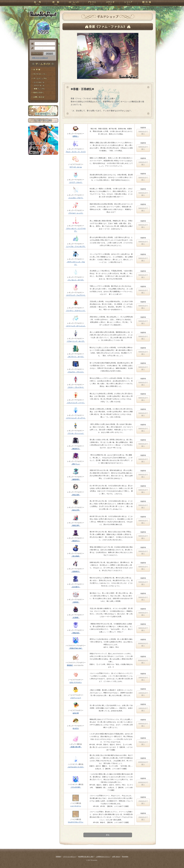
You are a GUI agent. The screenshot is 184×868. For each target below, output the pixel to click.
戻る (108, 835)
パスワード (32, 48)
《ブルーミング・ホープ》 (76, 341)
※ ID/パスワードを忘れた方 (40, 58)
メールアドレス (32, 44)
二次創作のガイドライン (103, 857)
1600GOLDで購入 (143, 763)
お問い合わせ (43, 97)
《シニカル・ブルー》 (76, 198)
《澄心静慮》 (76, 556)
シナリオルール (43, 83)
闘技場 (147, 3)
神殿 (56, 3)
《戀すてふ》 (76, 464)
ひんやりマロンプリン (76, 822)
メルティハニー (76, 698)
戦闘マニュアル (43, 89)
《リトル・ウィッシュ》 (76, 433)
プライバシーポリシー (70, 857)
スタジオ (110, 3)
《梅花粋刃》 (76, 449)
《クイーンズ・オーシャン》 (76, 326)
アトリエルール (43, 86)
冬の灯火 (76, 728)
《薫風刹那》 (76, 479)
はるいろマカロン (76, 682)
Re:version (125, 857)
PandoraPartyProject (43, 14)
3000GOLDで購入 (143, 645)
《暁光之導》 (76, 510)
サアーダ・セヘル (76, 167)
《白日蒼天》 (76, 587)
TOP (37, 3)
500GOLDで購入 (143, 133)
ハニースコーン (76, 806)
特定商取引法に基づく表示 (86, 857)
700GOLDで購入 (143, 743)
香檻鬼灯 (70, 665)
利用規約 (58, 857)
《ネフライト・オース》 (76, 357)
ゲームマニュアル (43, 79)
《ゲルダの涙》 (76, 787)
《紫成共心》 (76, 541)
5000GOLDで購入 (143, 662)
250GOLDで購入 (143, 802)
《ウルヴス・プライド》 (76, 372)
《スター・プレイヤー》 (76, 387)
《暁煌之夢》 (76, 525)
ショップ (128, 3)
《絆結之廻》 (76, 495)
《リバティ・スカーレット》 (76, 311)
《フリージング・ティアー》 (76, 418)
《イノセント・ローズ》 (76, 280)
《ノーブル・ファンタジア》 (76, 246)
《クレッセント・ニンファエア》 (76, 230)
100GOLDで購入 (143, 163)
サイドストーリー (43, 74)
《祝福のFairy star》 (76, 648)
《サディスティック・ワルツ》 (76, 263)
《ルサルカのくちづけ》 (76, 767)
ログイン (37, 54)
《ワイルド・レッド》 (76, 213)
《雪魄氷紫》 (76, 633)
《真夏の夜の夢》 (76, 747)
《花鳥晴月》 (76, 572)
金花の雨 (76, 713)
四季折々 (76, 136)
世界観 (43, 70)
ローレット (74, 3)
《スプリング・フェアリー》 (76, 295)
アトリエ (92, 3)
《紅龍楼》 (76, 618)
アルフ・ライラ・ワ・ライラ (76, 152)
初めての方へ (43, 93)
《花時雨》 (76, 602)
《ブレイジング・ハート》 (76, 403)
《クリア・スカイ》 (76, 182)
